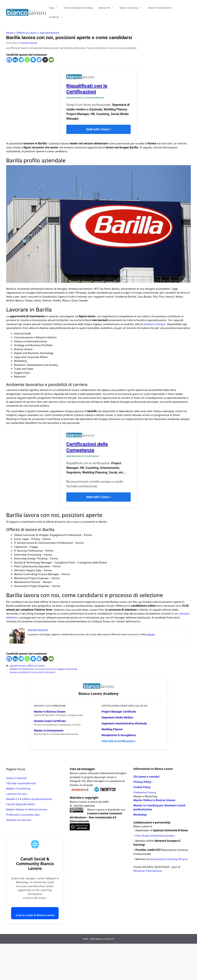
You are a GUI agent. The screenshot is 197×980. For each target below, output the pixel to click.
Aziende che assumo (19, 820)
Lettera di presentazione (37, 799)
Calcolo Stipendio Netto (21, 804)
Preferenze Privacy (145, 792)
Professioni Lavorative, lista (23, 815)
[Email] (51, 60)
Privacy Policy (142, 782)
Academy (58, 17)
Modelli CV (13, 799)
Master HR (108, 8)
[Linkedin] (15, 60)
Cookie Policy (142, 787)
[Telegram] (21, 60)
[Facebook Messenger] (33, 60)
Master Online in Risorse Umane (154, 800)
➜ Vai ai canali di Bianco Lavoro (35, 915)
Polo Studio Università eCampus (155, 836)
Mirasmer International (148, 871)
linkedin (151, 634)
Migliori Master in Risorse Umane (27, 809)
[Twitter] (39, 60)
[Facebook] (9, 60)
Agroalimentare (49, 33)
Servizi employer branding (78, 8)
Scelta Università (16, 778)
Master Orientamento (160, 8)
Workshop (140, 815)
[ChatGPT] (45, 60)
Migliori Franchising (18, 788)
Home (10, 33)
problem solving (154, 324)
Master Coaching (132, 8)
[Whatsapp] (27, 60)
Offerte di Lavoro (27, 33)
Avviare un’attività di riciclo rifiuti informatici (33, 672)
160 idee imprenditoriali (21, 783)
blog (55, 8)
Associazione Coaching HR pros (169, 859)
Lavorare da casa (16, 794)
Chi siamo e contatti (146, 777)
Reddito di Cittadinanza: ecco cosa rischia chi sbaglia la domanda (43, 669)
